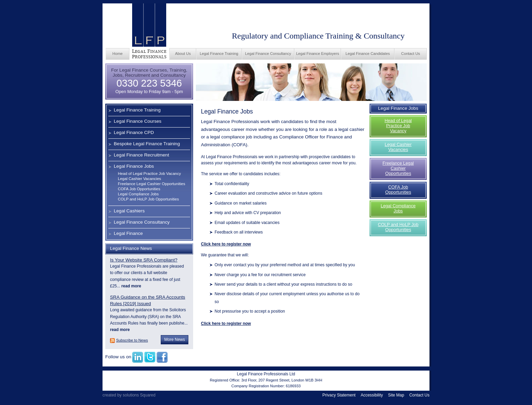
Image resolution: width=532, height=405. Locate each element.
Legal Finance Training (219, 54)
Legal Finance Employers (317, 54)
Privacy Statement (339, 395)
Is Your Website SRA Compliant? (144, 260)
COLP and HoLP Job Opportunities (148, 199)
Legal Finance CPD (134, 132)
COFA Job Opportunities (139, 189)
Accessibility (372, 395)
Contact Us (411, 54)
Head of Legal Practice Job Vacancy (149, 174)
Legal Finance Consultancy (268, 54)
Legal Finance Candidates (368, 54)
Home (118, 54)
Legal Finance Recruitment (141, 155)
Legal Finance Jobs (134, 166)
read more (131, 286)
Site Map (396, 395)
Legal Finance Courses (138, 121)
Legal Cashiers (129, 211)
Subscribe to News (132, 340)
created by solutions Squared (129, 395)
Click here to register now (226, 244)
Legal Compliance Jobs (138, 194)
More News (175, 340)
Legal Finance (128, 233)
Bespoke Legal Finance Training (147, 144)
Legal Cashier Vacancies (139, 179)
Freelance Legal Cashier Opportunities (152, 184)
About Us (183, 54)
